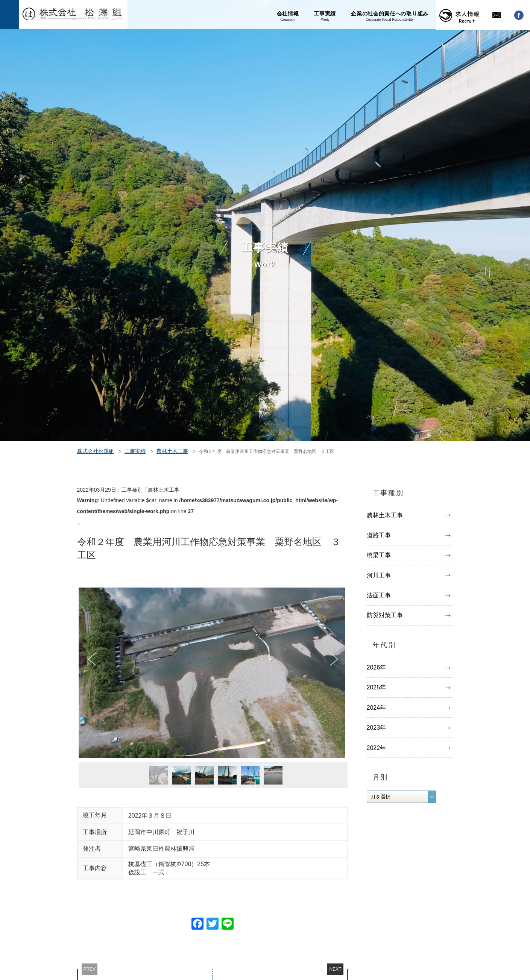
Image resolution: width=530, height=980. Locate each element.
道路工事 (379, 535)
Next (334, 659)
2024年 (377, 708)
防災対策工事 (385, 616)
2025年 (377, 688)
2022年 (377, 749)
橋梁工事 (379, 555)
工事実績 (325, 15)
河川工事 (379, 576)
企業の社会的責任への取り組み (390, 15)
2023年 (377, 729)
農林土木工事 (385, 515)
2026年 (377, 668)
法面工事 (379, 596)
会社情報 (288, 15)
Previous (92, 659)
